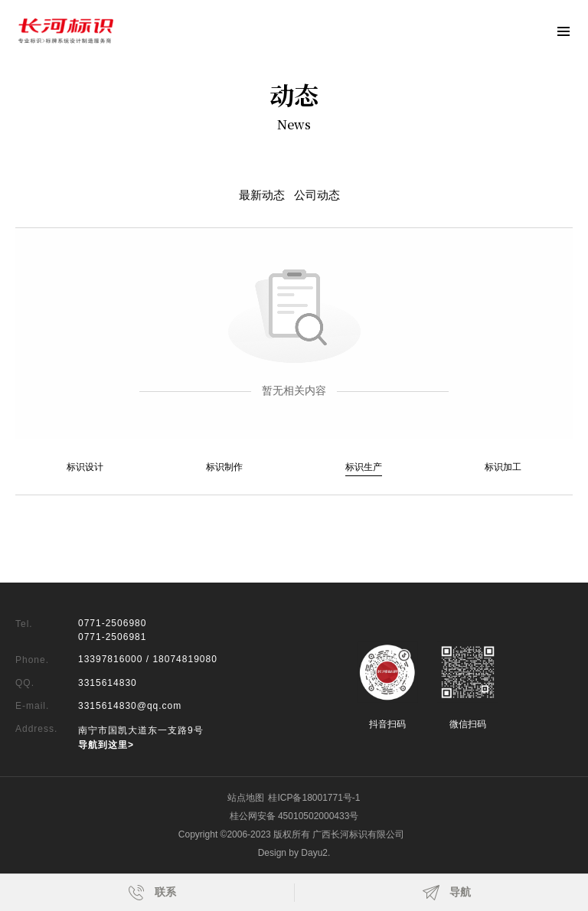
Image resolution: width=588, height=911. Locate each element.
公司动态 (317, 195)
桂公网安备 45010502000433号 (294, 816)
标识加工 (503, 467)
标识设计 (85, 467)
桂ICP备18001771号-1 (314, 798)
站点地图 (246, 798)
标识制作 (224, 467)
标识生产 (364, 467)
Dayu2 (314, 853)
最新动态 (262, 195)
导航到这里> (106, 745)
